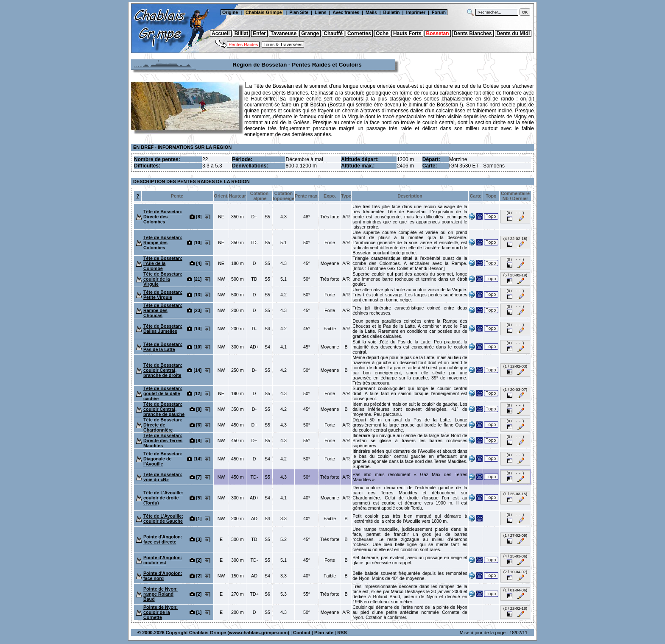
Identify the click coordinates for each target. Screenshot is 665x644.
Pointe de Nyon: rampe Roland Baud (161, 594)
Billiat (242, 33)
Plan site (324, 633)
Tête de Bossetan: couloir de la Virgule (163, 279)
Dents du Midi (513, 33)
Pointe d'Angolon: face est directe (163, 539)
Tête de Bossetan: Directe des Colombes (163, 217)
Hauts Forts (407, 33)
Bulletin (392, 12)
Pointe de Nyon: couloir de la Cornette (161, 612)
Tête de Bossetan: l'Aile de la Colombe (163, 263)
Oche (382, 33)
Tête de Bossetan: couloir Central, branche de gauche (164, 409)
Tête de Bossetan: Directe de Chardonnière (163, 425)
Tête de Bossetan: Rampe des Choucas (163, 310)
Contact (302, 633)
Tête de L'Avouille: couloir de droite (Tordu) (163, 498)
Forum (439, 12)
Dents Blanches (473, 33)
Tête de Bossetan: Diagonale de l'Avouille (163, 459)
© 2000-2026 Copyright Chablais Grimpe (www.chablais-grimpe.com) (213, 633)
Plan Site (299, 12)
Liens (321, 12)
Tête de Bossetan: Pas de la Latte (163, 347)
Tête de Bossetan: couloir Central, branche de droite (163, 370)
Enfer (259, 33)
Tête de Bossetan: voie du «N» (163, 477)
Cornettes (359, 33)
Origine (229, 12)
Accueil (221, 33)
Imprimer (416, 12)
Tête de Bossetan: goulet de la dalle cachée (163, 393)
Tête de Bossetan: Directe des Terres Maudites (163, 440)
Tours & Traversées (283, 45)
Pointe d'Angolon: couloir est (163, 560)
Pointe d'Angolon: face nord (163, 576)
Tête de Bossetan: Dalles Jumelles (163, 329)
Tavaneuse (284, 33)
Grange (310, 33)
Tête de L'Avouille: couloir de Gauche (163, 519)
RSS (342, 633)
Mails (371, 12)
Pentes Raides (243, 45)
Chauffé (333, 33)
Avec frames (346, 12)
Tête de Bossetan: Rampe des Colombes (163, 243)
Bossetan (438, 33)
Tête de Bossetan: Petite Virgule (163, 295)
